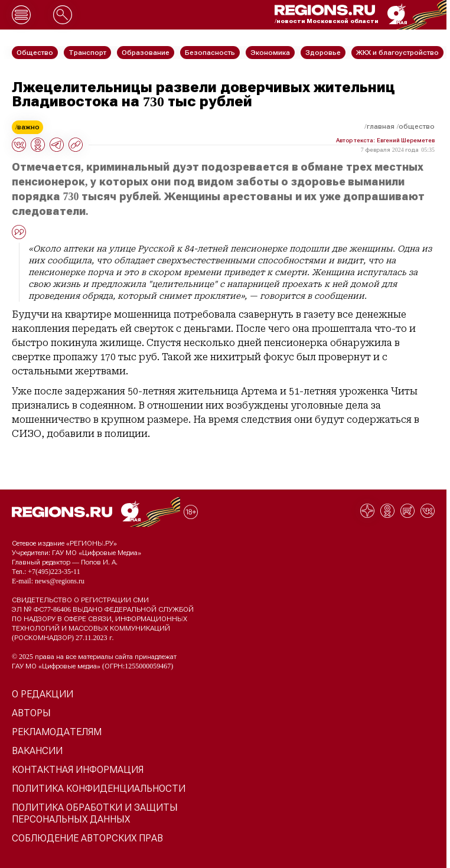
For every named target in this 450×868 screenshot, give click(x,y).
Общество (417, 126)
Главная (381, 126)
